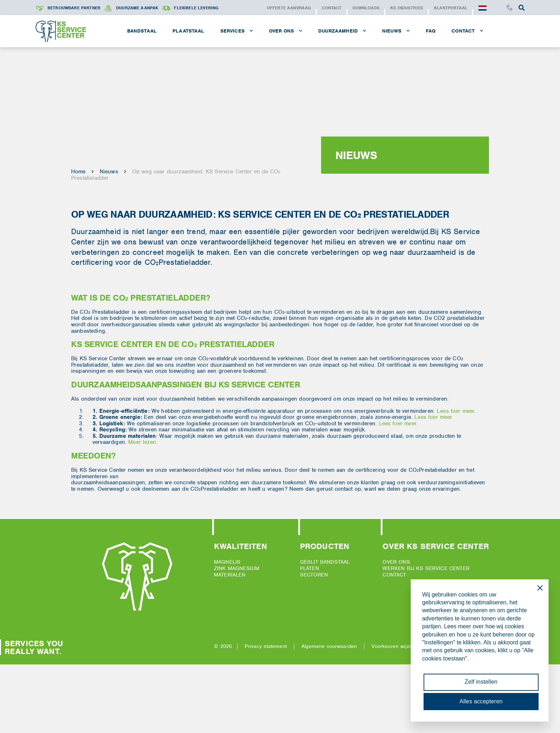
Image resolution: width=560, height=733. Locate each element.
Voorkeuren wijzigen (395, 646)
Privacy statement (266, 646)
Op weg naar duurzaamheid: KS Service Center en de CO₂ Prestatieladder (176, 175)
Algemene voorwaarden (329, 646)
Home (78, 172)
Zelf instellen (481, 682)
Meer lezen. (143, 442)
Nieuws (109, 172)
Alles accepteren (481, 701)
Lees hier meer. (456, 411)
